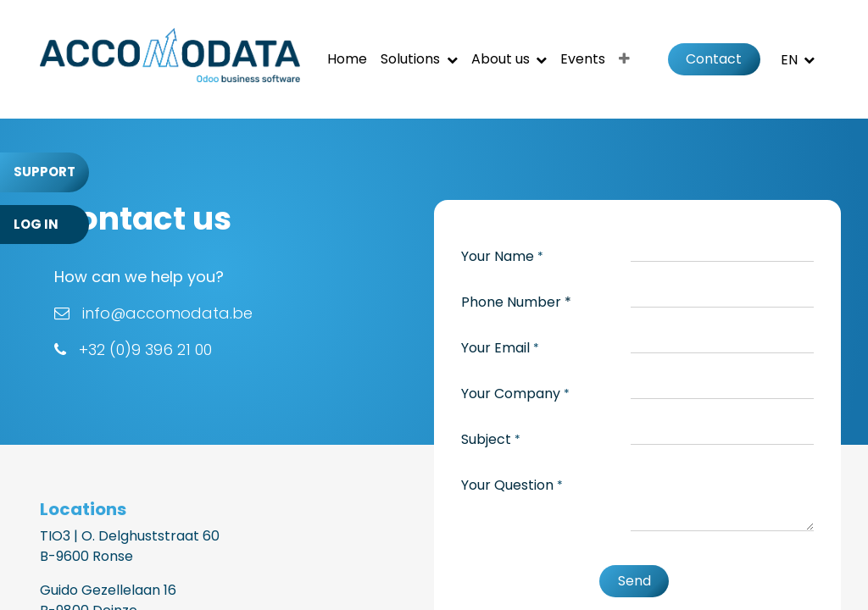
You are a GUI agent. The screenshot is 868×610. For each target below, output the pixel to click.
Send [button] (634, 581)
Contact (714, 59)
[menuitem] (347, 59)
